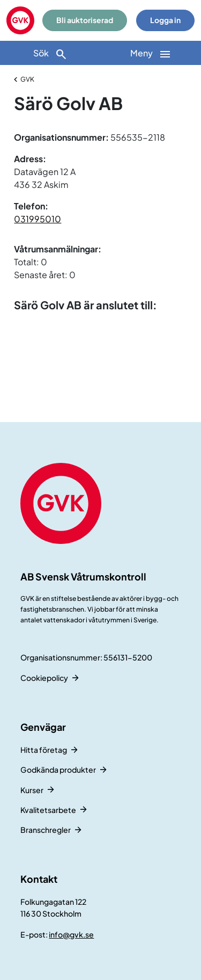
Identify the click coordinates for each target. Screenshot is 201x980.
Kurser (32, 790)
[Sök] (50, 53)
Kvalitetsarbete (48, 810)
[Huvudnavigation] (151, 53)
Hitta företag (44, 750)
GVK (27, 79)
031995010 (38, 219)
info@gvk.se (71, 934)
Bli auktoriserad (85, 20)
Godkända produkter (58, 770)
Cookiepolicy (44, 678)
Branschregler (46, 830)
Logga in (165, 20)
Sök (50, 54)
